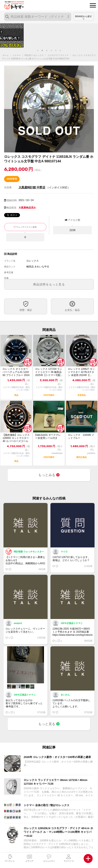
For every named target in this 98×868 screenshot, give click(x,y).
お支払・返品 (72, 310)
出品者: (8, 187)
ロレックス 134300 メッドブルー (81, 436)
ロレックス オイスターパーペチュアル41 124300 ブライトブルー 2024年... (16, 372)
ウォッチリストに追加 (26, 227)
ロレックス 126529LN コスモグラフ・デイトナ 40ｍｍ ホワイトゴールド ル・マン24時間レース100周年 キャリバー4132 (58, 832)
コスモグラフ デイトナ (58, 55)
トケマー (17, 55)
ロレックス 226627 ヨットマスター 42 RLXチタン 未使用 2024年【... (81, 372)
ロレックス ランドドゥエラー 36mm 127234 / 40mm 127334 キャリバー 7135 (55, 782)
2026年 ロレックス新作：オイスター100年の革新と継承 (57, 757)
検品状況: (12, 208)
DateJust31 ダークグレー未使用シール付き (48, 436)
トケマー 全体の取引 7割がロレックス (47, 805)
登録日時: (12, 200)
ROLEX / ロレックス (34, 55)
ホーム (6, 55)
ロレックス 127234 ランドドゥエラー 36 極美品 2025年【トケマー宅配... (49, 372)
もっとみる (49, 475)
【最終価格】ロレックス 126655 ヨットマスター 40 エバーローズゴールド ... (16, 438)
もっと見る (49, 724)
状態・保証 (26, 310)
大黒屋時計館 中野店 (32, 187)
